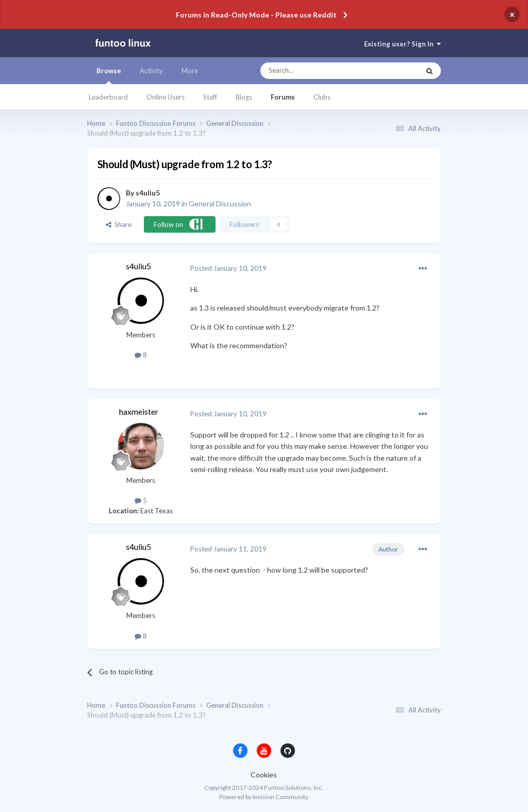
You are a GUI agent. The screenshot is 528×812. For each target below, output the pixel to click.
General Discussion (220, 204)
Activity (151, 71)
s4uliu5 (148, 193)
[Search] (319, 71)
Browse (109, 75)
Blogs (244, 97)
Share (119, 224)
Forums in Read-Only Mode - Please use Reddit (256, 15)
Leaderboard (108, 97)
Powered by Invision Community (264, 797)
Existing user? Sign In (402, 44)
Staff (210, 97)
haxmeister (139, 411)
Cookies (264, 775)
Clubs (322, 97)
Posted (228, 268)
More (190, 71)
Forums (283, 97)
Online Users (166, 97)
